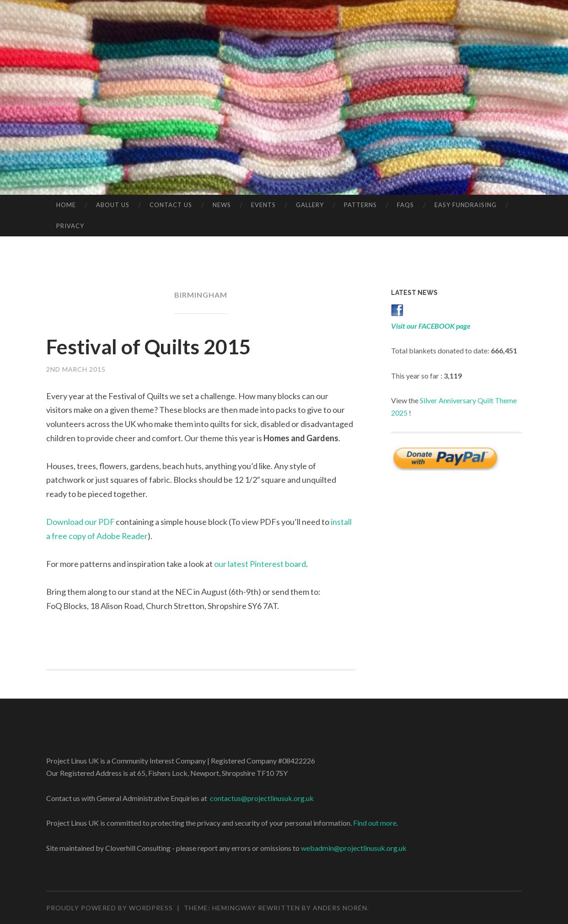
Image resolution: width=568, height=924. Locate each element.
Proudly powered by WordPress (110, 908)
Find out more (375, 823)
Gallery (310, 205)
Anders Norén (340, 908)
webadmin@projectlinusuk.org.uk (354, 848)
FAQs (405, 205)
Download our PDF (80, 522)
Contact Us (171, 205)
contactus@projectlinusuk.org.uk (262, 798)
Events (263, 205)
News (222, 205)
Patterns (360, 205)
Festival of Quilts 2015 (149, 347)
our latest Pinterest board (260, 564)
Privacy (70, 226)
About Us (113, 205)
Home (66, 205)
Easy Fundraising (466, 205)
